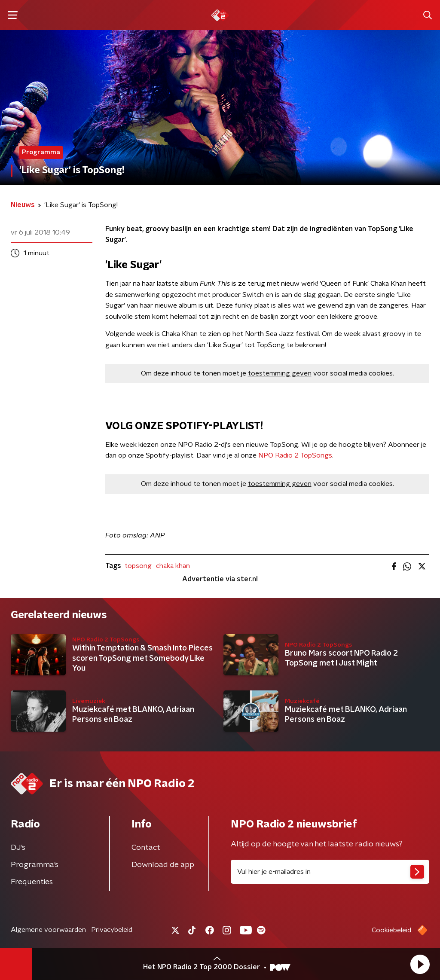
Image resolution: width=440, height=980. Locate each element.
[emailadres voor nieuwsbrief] (330, 872)
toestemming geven (280, 373)
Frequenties (32, 882)
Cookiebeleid (391, 930)
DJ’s (18, 848)
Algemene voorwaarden (48, 930)
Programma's (35, 865)
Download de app (163, 865)
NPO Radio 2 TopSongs (295, 455)
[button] (420, 964)
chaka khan (173, 566)
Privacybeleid (112, 930)
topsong (138, 566)
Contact (146, 848)
